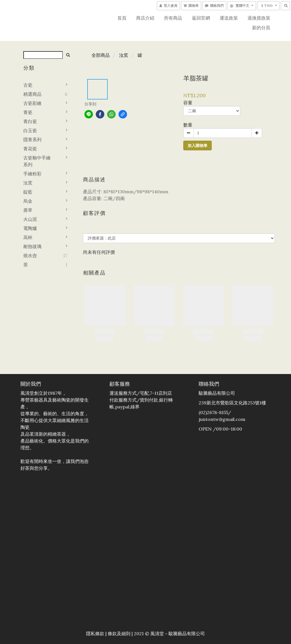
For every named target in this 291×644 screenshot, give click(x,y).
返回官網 (201, 18)
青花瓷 (30, 149)
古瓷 (28, 85)
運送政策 (229, 18)
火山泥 (30, 219)
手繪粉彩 (32, 174)
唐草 (28, 210)
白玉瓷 (30, 130)
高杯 (28, 237)
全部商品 (101, 55)
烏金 (28, 201)
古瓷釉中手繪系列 (37, 161)
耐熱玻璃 (32, 246)
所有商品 (173, 18)
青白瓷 (30, 121)
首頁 (122, 18)
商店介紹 (145, 18)
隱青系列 (32, 140)
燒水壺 (30, 255)
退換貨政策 (259, 18)
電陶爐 (30, 228)
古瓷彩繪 (32, 103)
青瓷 (28, 112)
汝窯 (28, 183)
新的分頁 (261, 28)
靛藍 (28, 192)
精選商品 (32, 94)
